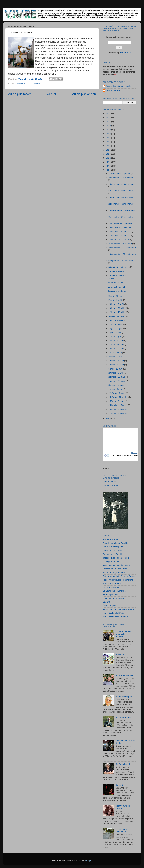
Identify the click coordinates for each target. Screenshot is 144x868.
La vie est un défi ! (116, 287)
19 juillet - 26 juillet (117, 308)
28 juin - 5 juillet (116, 320)
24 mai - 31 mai (116, 340)
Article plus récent (20, 94)
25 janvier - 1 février (118, 405)
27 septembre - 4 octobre (120, 244)
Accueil (52, 94)
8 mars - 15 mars (117, 385)
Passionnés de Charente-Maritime (118, 609)
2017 (109, 138)
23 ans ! (112, 279)
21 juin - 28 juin (116, 324)
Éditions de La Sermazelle (115, 569)
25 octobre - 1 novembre (120, 227)
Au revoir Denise (116, 283)
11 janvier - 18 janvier (119, 413)
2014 (109, 150)
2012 (109, 158)
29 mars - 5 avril (116, 373)
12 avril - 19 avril (116, 365)
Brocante (120, 655)
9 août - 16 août (116, 296)
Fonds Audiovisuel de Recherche (118, 580)
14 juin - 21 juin (116, 328)
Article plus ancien (84, 94)
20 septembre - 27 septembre (122, 248)
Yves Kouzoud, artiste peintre (116, 565)
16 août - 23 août (117, 275)
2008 (109, 418)
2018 (109, 134)
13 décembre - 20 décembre (122, 184)
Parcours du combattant (121, 830)
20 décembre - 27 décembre (122, 178)
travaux (37, 83)
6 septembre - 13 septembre (122, 261)
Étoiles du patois (110, 606)
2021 (109, 122)
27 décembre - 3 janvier (120, 174)
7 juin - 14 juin (115, 332)
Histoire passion (110, 595)
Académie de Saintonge (114, 598)
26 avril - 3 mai (116, 357)
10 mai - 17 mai (116, 349)
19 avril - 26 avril (116, 361)
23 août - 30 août (117, 271)
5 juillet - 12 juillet (117, 316)
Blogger (88, 860)
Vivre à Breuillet (113, 90)
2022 (109, 117)
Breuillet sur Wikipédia (113, 547)
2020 (109, 126)
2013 (109, 154)
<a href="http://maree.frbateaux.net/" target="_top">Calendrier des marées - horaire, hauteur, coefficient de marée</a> (120, 445)
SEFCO (106, 602)
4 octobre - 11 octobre (119, 239)
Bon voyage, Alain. (124, 717)
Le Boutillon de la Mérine (114, 591)
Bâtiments (22, 83)
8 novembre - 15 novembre (121, 217)
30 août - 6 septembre (119, 267)
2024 (109, 113)
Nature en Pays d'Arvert (114, 572)
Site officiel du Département (116, 617)
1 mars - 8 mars (116, 389)
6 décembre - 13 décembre (121, 191)
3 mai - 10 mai (115, 353)
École (30, 83)
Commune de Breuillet (113, 554)
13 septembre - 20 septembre (122, 254)
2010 (109, 166)
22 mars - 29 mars (117, 377)
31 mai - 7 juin (115, 336)
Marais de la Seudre (112, 584)
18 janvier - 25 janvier (119, 409)
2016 (109, 142)
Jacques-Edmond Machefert (116, 558)
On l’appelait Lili (123, 764)
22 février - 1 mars (117, 393)
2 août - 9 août (115, 300)
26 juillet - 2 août (116, 304)
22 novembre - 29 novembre (122, 204)
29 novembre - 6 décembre (121, 197)
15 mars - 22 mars (117, 381)
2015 (109, 146)
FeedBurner (125, 52)
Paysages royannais (112, 587)
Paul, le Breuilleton (124, 676)
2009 (109, 170)
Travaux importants (117, 291)
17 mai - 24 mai (116, 345)
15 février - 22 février (118, 397)
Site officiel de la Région (114, 613)
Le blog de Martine (111, 562)
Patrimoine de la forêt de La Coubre (119, 576)
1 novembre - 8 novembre (121, 223)
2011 (109, 162)
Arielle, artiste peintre (113, 550)
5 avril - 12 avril (116, 369)
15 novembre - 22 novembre (122, 210)
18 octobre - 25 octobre (119, 231)
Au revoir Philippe (124, 696)
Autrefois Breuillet (111, 485)
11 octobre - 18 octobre (119, 235)
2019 (109, 130)
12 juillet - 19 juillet (117, 312)
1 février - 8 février (117, 401)
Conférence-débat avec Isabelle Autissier (124, 634)
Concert (119, 785)
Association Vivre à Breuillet (119, 86)
